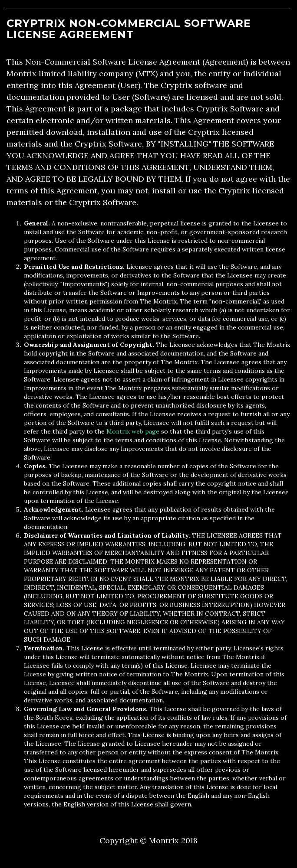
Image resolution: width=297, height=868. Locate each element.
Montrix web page (133, 431)
